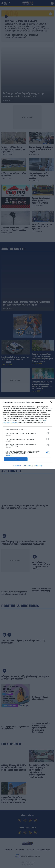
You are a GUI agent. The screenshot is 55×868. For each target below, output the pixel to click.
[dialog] (27, 434)
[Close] (51, 402)
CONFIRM (16, 459)
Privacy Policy (38, 466)
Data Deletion (17, 466)
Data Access (27, 466)
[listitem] (27, 429)
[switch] (48, 433)
